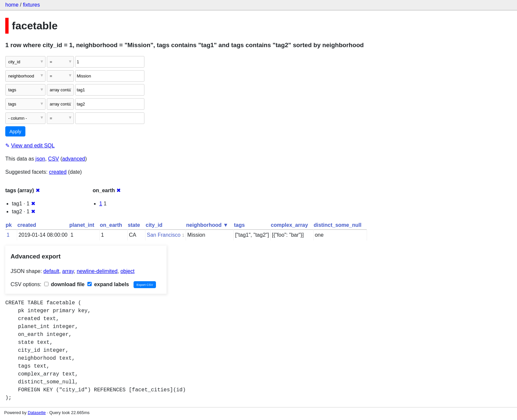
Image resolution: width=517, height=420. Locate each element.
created (58, 172)
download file (64, 284)
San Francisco (164, 235)
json (40, 159)
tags (239, 225)
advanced (74, 159)
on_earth (111, 225)
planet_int (82, 225)
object (127, 271)
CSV (54, 159)
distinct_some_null (337, 225)
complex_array (289, 225)
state (134, 225)
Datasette (37, 413)
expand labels (108, 284)
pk (9, 225)
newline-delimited (97, 271)
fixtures (31, 5)
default (51, 271)
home (12, 5)
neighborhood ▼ (207, 225)
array (68, 271)
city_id (154, 225)
